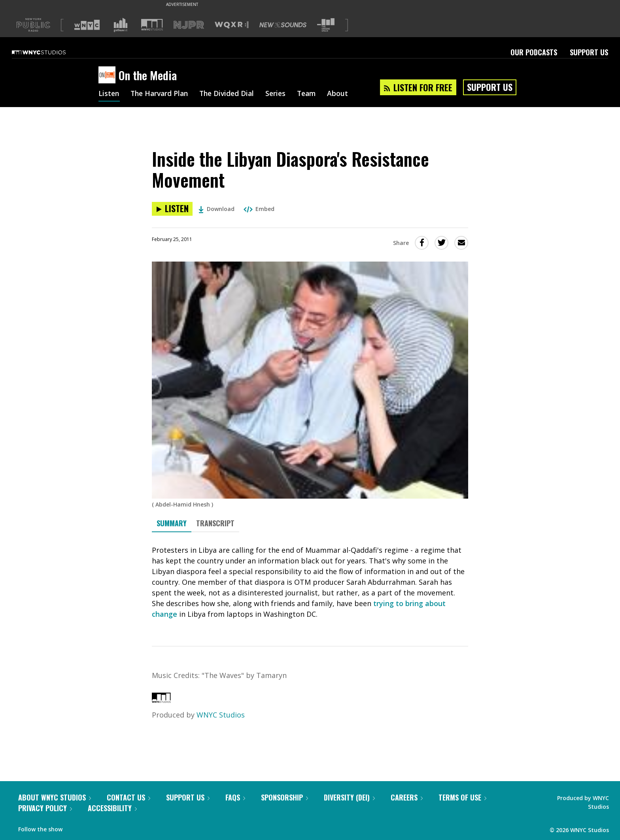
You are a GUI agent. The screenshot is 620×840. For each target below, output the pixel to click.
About (346, 94)
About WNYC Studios (55, 797)
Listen (109, 94)
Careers (407, 797)
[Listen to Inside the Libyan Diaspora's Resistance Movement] (172, 209)
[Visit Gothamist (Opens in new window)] (121, 25)
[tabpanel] (310, 582)
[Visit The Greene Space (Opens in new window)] (326, 25)
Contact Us (129, 797)
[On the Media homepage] (109, 75)
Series (282, 94)
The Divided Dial (232, 94)
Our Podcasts (534, 52)
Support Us (589, 52)
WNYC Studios (221, 715)
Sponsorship (284, 797)
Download (216, 209)
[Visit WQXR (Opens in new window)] (232, 25)
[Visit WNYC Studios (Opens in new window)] (152, 25)
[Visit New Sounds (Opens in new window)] (283, 25)
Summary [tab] (172, 523)
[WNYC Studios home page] (49, 52)
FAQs (235, 797)
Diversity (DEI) (349, 797)
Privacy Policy (45, 808)
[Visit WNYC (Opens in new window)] (87, 25)
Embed (259, 209)
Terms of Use (462, 797)
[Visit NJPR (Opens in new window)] (189, 25)
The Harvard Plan (162, 94)
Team (314, 94)
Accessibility (112, 808)
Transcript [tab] (215, 523)
